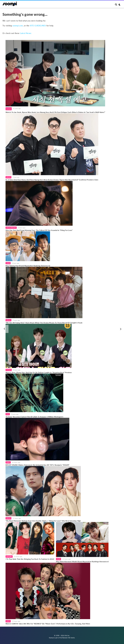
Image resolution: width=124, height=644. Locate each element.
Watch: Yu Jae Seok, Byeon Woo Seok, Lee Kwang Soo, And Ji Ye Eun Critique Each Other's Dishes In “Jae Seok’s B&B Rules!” (55, 112)
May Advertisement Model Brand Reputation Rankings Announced (82, 561)
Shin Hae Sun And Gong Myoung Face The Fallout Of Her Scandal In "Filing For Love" (39, 230)
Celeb (8, 263)
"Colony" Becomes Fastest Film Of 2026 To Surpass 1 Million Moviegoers (34, 417)
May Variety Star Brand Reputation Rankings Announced (28, 266)
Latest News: (26, 33)
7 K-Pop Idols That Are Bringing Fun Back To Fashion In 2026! (30, 559)
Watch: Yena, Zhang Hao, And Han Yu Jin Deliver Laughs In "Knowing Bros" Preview (39, 372)
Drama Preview (11, 228)
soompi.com (18, 26)
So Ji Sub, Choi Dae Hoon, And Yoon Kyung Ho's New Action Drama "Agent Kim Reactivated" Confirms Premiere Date (52, 180)
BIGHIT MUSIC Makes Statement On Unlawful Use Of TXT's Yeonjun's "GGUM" (37, 465)
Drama (8, 177)
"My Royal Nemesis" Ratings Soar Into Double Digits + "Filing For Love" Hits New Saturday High (43, 521)
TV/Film (9, 109)
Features (9, 556)
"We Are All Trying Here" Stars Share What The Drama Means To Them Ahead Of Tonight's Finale (44, 323)
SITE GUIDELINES (38, 26)
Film (8, 414)
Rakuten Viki (66, 638)
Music (8, 462)
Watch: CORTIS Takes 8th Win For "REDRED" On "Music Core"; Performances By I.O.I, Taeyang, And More (48, 624)
